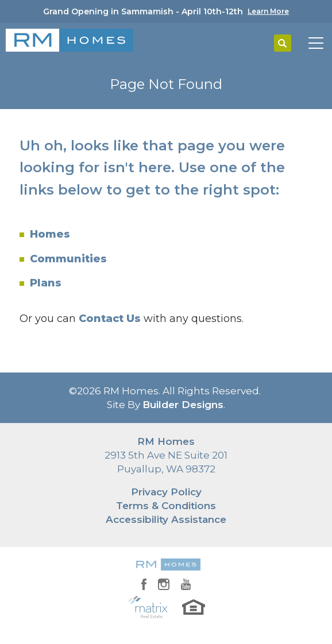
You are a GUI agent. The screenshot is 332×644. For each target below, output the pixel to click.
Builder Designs (183, 405)
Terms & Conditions (166, 506)
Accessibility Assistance (166, 519)
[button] (283, 44)
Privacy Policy (166, 492)
